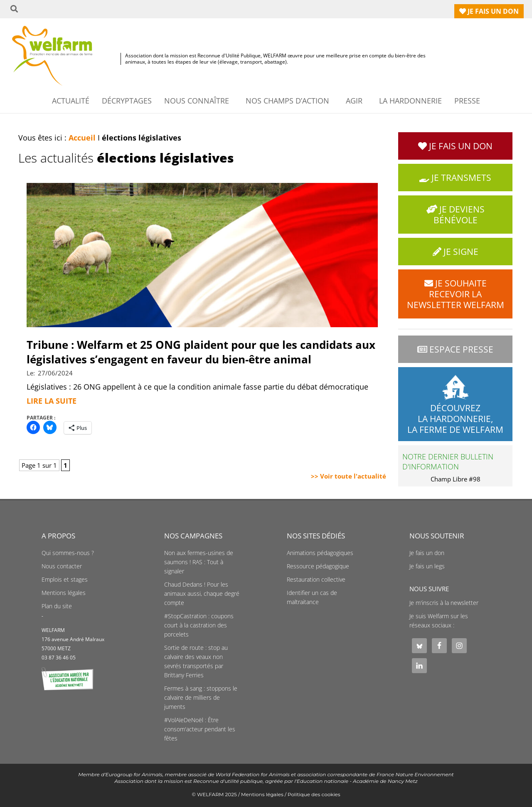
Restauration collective (316, 580)
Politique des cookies (314, 794)
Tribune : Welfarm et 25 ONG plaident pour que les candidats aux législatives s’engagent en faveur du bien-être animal (201, 352)
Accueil (82, 138)
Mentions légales (64, 593)
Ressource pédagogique (318, 566)
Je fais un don (427, 553)
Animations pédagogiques (320, 553)
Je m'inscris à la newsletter (444, 603)
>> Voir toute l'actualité (349, 476)
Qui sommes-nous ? (68, 553)
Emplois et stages (65, 580)
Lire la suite (52, 401)
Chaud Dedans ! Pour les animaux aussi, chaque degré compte (202, 594)
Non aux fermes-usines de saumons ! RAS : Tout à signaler (199, 562)
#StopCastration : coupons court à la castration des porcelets (199, 625)
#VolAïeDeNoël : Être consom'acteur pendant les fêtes (200, 729)
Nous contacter (62, 566)
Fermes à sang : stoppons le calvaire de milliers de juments (201, 698)
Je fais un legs (427, 566)
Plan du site (57, 606)
